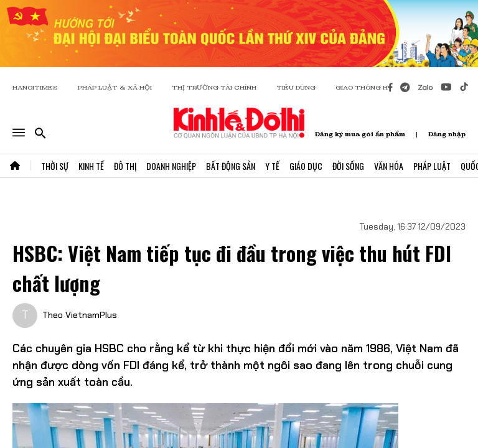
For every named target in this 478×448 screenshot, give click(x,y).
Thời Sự (55, 166)
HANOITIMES (35, 87)
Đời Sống (348, 166)
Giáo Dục (306, 166)
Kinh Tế (91, 166)
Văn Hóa (389, 166)
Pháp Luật (432, 166)
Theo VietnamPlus (80, 315)
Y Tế (272, 166)
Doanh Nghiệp (171, 166)
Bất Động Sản (231, 166)
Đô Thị (125, 166)
